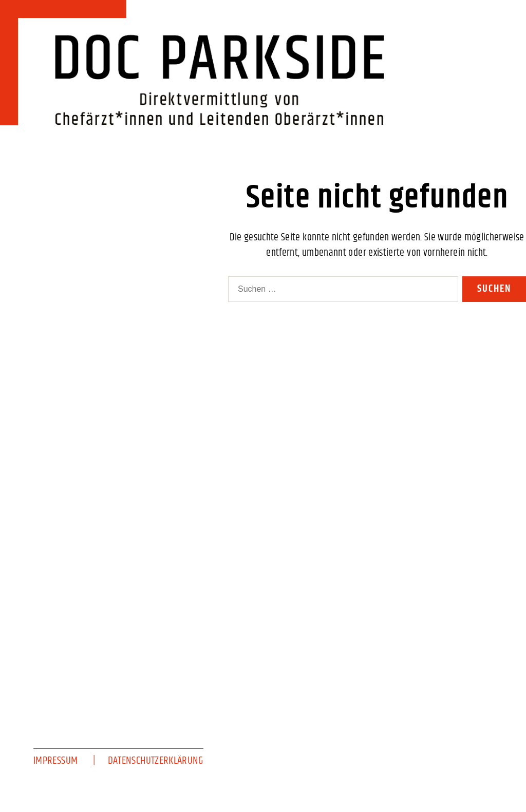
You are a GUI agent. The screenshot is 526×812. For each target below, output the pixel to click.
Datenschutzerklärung (156, 761)
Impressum (55, 761)
